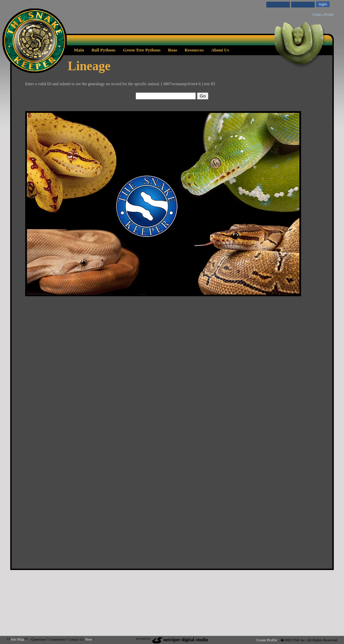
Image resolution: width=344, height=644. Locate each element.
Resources (194, 50)
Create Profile (267, 640)
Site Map (17, 639)
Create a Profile (323, 14)
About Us (220, 50)
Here (89, 639)
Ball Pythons (104, 50)
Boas (173, 50)
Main (79, 50)
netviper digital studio (180, 640)
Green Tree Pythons (142, 50)
